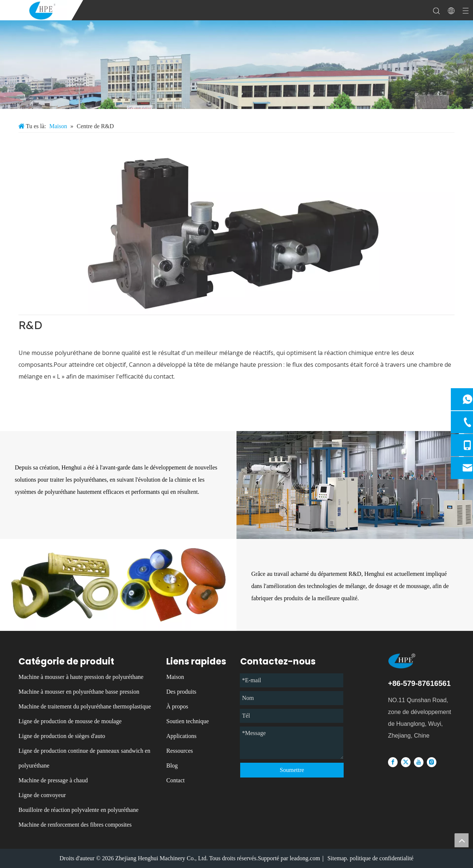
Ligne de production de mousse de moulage (70, 721)
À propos (177, 706)
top (462, 840)
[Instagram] (432, 762)
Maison (175, 677)
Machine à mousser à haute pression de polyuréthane (81, 677)
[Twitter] (406, 762)
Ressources (180, 751)
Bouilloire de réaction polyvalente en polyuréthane (79, 810)
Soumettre (292, 770)
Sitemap (337, 858)
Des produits (181, 692)
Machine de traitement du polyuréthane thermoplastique (85, 706)
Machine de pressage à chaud (53, 780)
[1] (236, 228)
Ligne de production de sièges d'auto (62, 736)
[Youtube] (419, 762)
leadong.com (305, 858)
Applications (181, 736)
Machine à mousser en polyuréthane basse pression (79, 692)
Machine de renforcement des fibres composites (75, 825)
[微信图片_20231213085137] (236, 65)
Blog (172, 766)
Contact (176, 780)
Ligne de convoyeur (42, 795)
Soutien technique (188, 721)
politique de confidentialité (382, 858)
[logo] (412, 661)
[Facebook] (393, 762)
